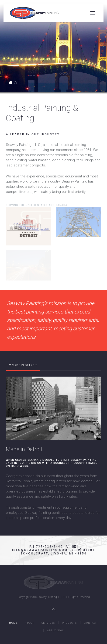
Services (48, 623)
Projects (69, 623)
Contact (91, 623)
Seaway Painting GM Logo (17, 83)
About (29, 623)
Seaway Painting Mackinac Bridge (12, 83)
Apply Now (55, 631)
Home (13, 623)
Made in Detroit (25, 365)
